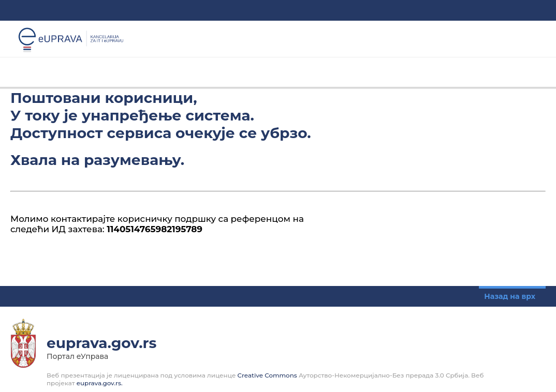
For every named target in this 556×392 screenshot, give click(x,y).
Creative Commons (267, 375)
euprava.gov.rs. (100, 383)
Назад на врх (510, 296)
